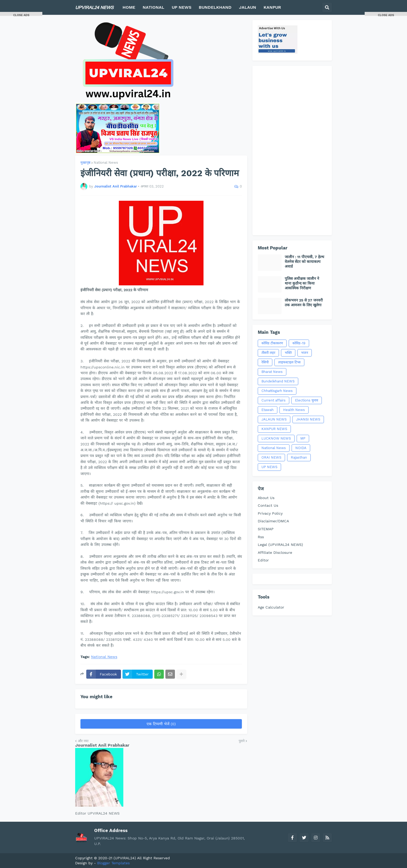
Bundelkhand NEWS (278, 381)
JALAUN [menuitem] (248, 7)
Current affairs (273, 400)
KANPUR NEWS (274, 429)
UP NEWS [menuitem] (182, 7)
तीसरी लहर (268, 353)
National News (106, 163)
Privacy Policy (270, 513)
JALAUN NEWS (274, 419)
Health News (294, 410)
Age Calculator (271, 607)
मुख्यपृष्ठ (85, 163)
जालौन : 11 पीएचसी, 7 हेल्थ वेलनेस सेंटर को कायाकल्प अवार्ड (304, 262)
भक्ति (288, 353)
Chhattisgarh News (277, 391)
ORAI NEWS (271, 457)
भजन (305, 353)
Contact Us (268, 505)
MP (303, 438)
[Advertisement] (292, 150)
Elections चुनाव (307, 400)
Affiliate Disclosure (275, 552)
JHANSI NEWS (308, 419)
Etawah (268, 410)
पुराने (242, 741)
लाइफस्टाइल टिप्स (289, 362)
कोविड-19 (299, 343)
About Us (266, 498)
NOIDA (301, 448)
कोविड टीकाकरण (272, 343)
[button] (327, 7)
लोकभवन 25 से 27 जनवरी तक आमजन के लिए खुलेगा (304, 303)
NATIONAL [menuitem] (153, 7)
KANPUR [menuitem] (272, 7)
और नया (83, 741)
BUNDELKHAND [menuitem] (215, 7)
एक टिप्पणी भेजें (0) (161, 724)
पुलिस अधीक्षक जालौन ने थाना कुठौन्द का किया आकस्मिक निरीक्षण (302, 283)
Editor (263, 560)
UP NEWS (269, 467)
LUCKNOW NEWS (276, 438)
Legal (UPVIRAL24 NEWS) (280, 545)
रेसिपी (265, 362)
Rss (261, 537)
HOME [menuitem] (129, 7)
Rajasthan (299, 457)
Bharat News (272, 372)
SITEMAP (266, 529)
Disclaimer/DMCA (273, 521)
